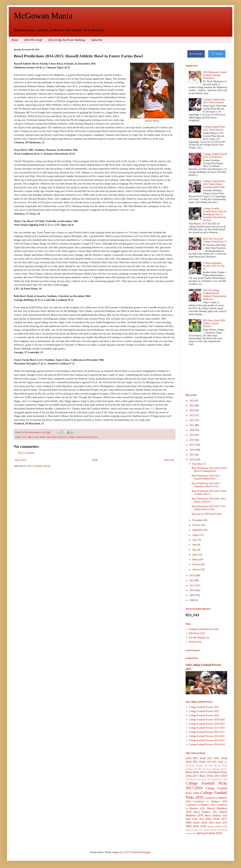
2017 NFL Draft (217, 758)
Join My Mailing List (199, 638)
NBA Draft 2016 (195, 819)
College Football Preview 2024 (204, 629)
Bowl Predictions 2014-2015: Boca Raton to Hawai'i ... (209, 500)
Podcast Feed (195, 642)
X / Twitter (217, 54)
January (196, 569)
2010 (192, 590)
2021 (192, 425)
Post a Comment (26, 453)
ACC (24, 437)
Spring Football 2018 (213, 830)
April (195, 555)
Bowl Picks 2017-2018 (213, 776)
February (197, 564)
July (195, 540)
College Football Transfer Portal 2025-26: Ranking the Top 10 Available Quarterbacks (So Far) (215, 214)
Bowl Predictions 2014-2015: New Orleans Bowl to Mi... (209, 508)
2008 (192, 600)
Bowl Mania (40, 437)
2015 (192, 455)
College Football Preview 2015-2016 (207, 736)
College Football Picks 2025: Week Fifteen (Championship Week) (214, 184)
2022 (192, 420)
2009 (192, 595)
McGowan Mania (43, 16)
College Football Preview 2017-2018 (207, 728)
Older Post (169, 460)
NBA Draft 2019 (218, 823)
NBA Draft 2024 (197, 633)
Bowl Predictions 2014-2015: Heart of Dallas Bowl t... (209, 492)
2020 (192, 430)
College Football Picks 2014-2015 (83, 437)
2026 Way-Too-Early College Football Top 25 (215, 240)
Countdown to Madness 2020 (200, 805)
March (196, 560)
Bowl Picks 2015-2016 (199, 772)
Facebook (196, 54)
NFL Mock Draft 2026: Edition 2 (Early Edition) (214, 323)
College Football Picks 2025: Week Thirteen (214, 128)
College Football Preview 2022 (204, 707)
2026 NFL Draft (33, 40)
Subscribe (97, 40)
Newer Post (20, 460)
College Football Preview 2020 (204, 715)
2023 (192, 415)
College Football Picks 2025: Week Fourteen (214, 101)
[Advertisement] (203, 370)
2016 (192, 450)
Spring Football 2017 (194, 830)
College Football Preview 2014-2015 (207, 740)
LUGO (126, 852)
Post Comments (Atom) (39, 466)
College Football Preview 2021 (204, 711)
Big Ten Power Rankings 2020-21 (213, 769)
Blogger (147, 852)
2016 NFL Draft (196, 758)
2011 (192, 585)
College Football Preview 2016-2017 (207, 732)
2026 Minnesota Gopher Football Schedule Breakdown (215, 75)
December (198, 464)
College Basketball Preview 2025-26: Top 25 (214, 266)
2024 (192, 410)
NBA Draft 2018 (196, 823)
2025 (192, 405)
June (195, 545)
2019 (192, 435)
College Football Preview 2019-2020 (207, 720)
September (198, 530)
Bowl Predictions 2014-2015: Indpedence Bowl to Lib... (206, 485)
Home (15, 40)
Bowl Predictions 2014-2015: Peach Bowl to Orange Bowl (209, 470)
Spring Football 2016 (217, 826)
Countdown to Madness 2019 (210, 802)
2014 (192, 460)
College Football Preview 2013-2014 (207, 744)
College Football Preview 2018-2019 (207, 724)
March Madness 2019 (216, 816)
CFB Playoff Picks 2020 (217, 779)
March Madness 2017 (206, 812)
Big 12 (31, 437)
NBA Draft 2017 (216, 819)
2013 (192, 576)
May (195, 550)
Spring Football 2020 (209, 833)
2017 (192, 445)
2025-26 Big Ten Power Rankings (67, 40)
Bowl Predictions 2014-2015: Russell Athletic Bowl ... (206, 477)
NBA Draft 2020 (196, 826)
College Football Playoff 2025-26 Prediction (215, 156)
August (196, 535)
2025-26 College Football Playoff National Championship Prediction (215, 295)
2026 (192, 401)
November (198, 520)
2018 (192, 440)
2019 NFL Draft (215, 762)
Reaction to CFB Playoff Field (207, 514)
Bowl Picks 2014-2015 (57, 437)
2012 (192, 580)
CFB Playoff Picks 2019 (196, 779)
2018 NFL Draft (196, 762)
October (196, 525)
